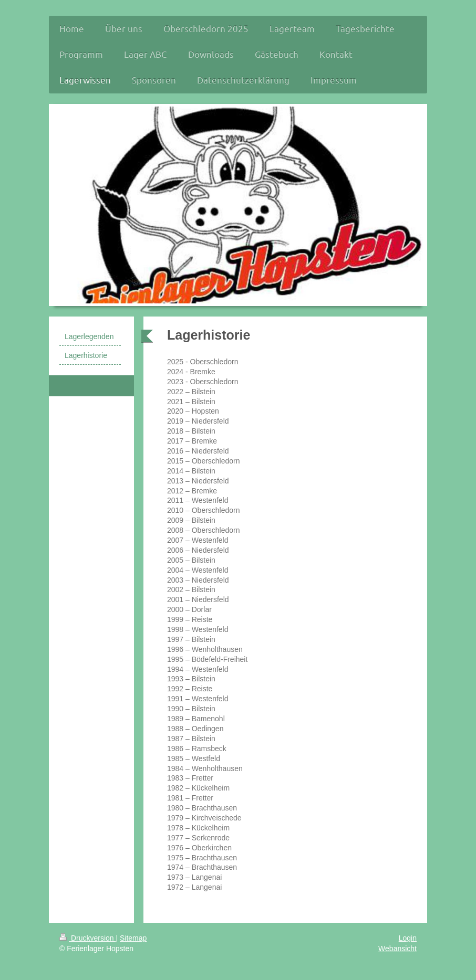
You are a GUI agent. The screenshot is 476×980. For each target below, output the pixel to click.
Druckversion (87, 938)
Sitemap (133, 938)
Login (408, 938)
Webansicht (397, 949)
